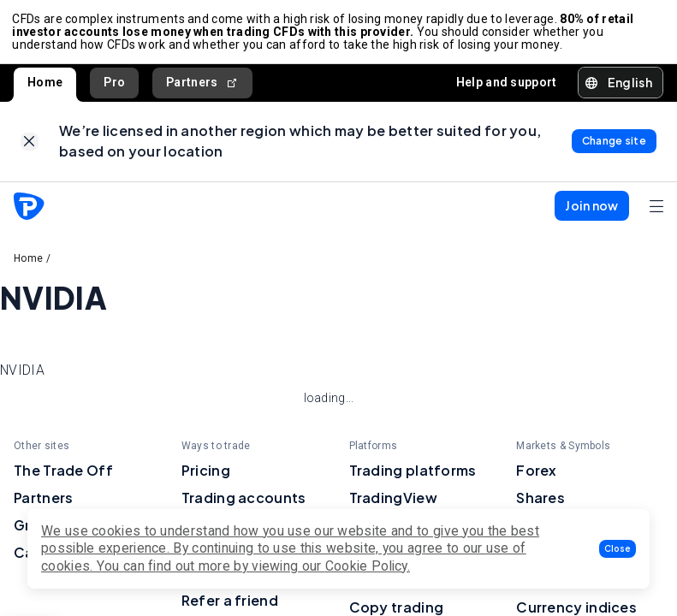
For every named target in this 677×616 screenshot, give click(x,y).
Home (45, 85)
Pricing (206, 475)
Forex (537, 475)
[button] (618, 549)
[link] (30, 146)
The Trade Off (63, 475)
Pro (114, 85)
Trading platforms (413, 475)
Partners (202, 85)
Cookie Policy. (368, 566)
